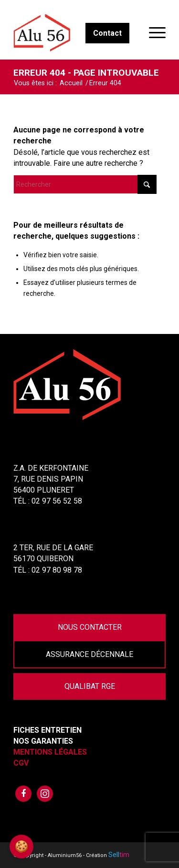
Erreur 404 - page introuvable (86, 73)
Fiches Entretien (47, 730)
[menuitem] (153, 33)
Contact (107, 33)
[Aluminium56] (74, 33)
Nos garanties (43, 741)
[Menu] (153, 33)
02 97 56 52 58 (57, 501)
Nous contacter (90, 627)
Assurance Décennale (89, 654)
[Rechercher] (85, 184)
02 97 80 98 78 (57, 570)
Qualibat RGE (90, 686)
